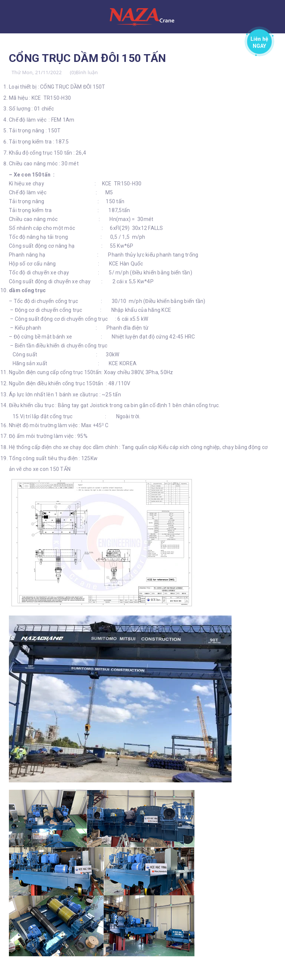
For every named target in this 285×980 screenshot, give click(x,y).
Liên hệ (260, 41)
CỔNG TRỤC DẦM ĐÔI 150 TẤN (88, 58)
